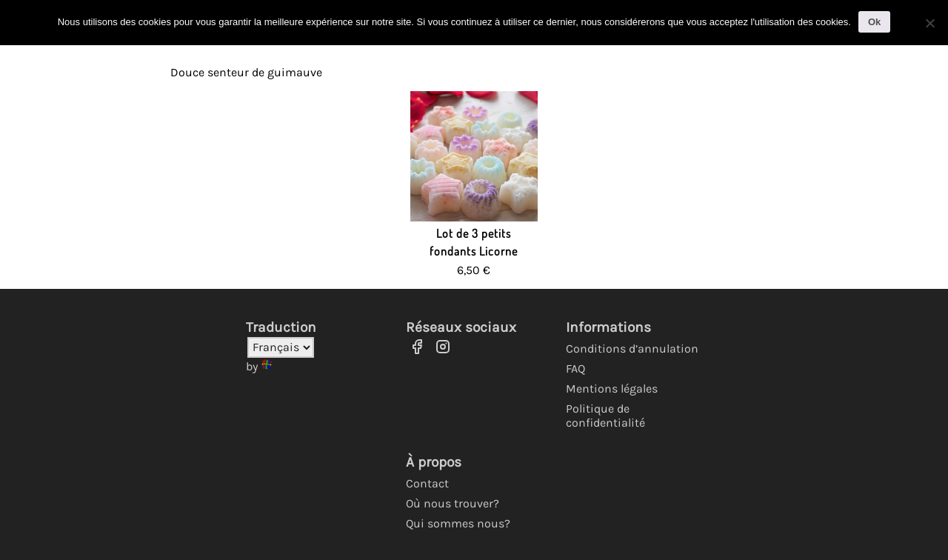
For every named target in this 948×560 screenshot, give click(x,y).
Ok (874, 22)
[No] (929, 23)
